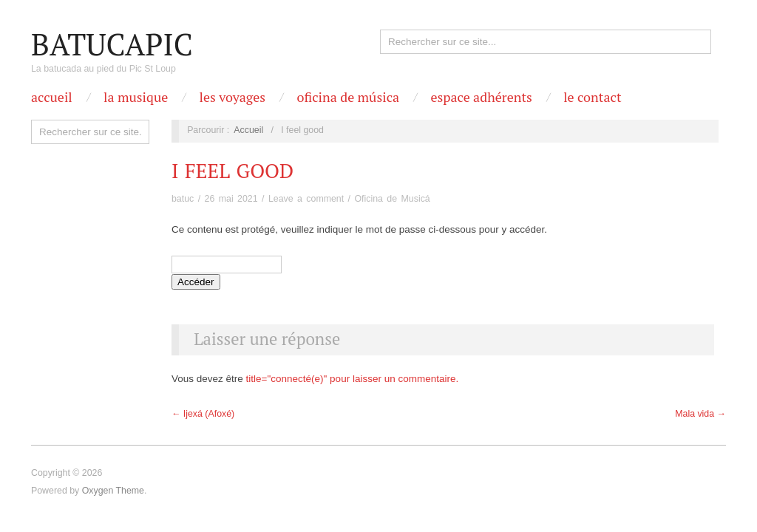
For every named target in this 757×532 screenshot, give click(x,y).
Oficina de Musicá (392, 199)
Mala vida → (700, 414)
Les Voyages (233, 97)
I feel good (232, 171)
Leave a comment (306, 199)
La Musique (136, 97)
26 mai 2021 (231, 199)
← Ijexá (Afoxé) (203, 414)
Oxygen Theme (113, 491)
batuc (183, 199)
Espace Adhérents (481, 97)
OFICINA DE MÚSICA (348, 97)
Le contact (592, 97)
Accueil (52, 97)
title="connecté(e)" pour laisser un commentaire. (353, 379)
